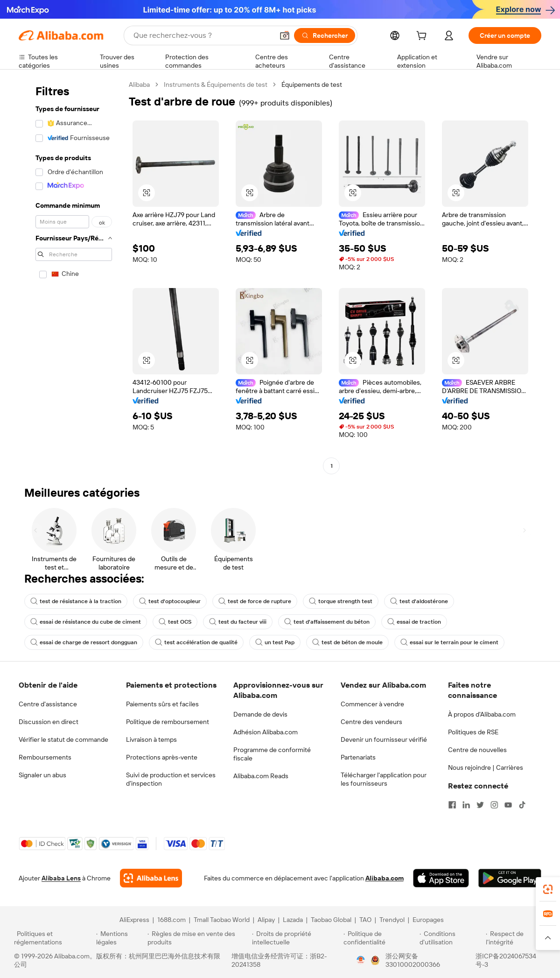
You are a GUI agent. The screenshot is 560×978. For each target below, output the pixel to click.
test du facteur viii (238, 622)
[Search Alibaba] (203, 35)
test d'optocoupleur (170, 601)
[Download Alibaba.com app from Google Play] (510, 878)
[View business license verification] (361, 960)
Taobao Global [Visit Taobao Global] (331, 920)
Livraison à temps (151, 739)
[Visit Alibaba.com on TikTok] (522, 805)
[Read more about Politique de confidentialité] (380, 938)
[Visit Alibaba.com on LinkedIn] (466, 805)
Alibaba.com (385, 878)
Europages (428, 920)
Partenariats (358, 757)
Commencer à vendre (372, 704)
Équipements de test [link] (312, 84)
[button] (285, 35)
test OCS (175, 622)
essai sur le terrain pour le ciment (449, 642)
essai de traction (414, 622)
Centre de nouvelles (477, 750)
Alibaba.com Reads (261, 776)
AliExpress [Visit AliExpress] (134, 920)
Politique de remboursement (168, 722)
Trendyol (392, 920)
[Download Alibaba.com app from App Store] (441, 878)
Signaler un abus (42, 775)
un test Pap (275, 642)
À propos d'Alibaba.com (482, 714)
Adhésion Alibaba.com (266, 732)
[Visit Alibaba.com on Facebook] (452, 805)
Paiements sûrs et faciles (162, 704)
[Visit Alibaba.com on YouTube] (508, 805)
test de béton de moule (347, 642)
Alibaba (139, 84)
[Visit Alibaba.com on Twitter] (480, 805)
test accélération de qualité (196, 642)
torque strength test (341, 601)
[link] (548, 889)
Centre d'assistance (48, 704)
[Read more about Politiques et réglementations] (54, 938)
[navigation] (71, 276)
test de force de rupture (255, 601)
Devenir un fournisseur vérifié (384, 739)
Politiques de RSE (473, 732)
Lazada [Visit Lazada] (293, 920)
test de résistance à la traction (76, 601)
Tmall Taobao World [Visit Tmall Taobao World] (222, 920)
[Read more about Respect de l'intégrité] (516, 938)
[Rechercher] (325, 35)
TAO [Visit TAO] (365, 920)
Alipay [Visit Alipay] (266, 920)
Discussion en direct (49, 722)
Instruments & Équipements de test (216, 84)
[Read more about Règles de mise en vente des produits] (199, 938)
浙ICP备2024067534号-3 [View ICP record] (506, 960)
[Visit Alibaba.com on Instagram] (494, 805)
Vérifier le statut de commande (63, 739)
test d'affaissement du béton (327, 622)
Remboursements (45, 757)
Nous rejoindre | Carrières (486, 767)
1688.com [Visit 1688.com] (171, 920)
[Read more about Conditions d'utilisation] (451, 938)
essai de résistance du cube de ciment (86, 622)
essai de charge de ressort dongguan (84, 642)
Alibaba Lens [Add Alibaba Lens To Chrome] (61, 878)
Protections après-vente (162, 757)
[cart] (423, 37)
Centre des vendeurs (371, 722)
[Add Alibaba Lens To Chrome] (151, 878)
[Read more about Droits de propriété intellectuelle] (296, 938)
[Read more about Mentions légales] (120, 938)
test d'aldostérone (419, 601)
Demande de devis (260, 714)
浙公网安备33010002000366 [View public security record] (413, 960)
